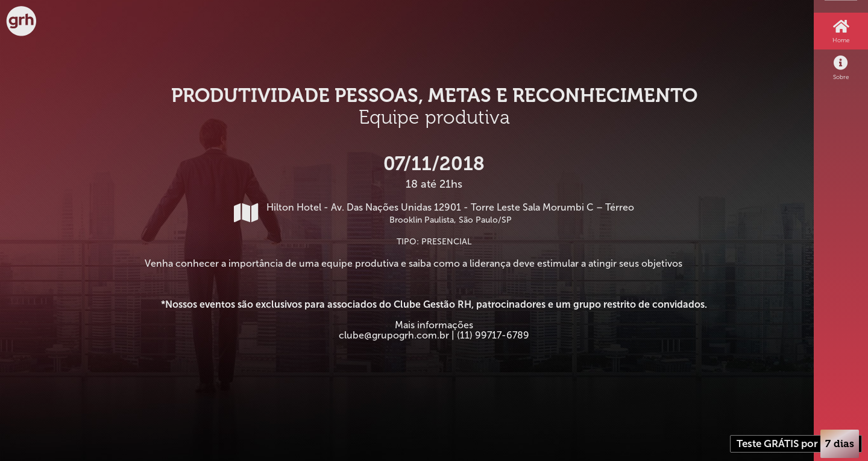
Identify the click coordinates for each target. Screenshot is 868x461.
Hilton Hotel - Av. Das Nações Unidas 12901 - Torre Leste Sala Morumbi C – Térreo (434, 213)
